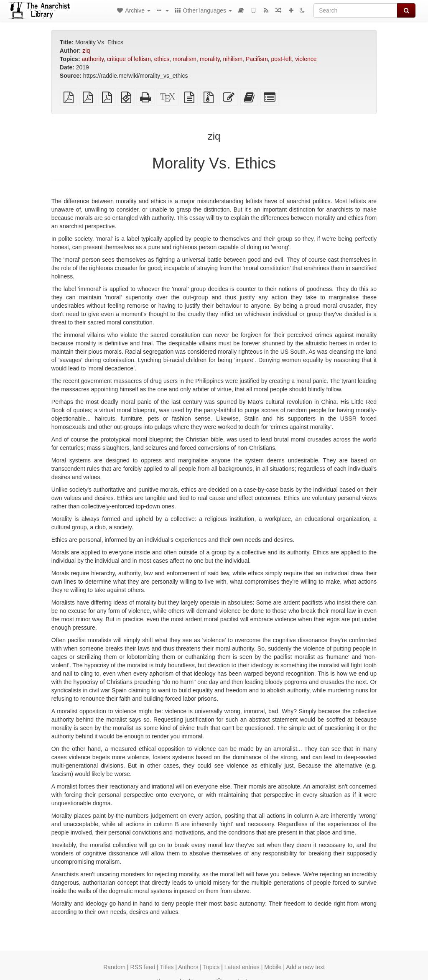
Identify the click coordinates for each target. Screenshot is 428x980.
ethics (162, 59)
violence (306, 59)
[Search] (355, 10)
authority (93, 59)
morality (210, 59)
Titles (167, 967)
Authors (188, 967)
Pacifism (257, 59)
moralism (185, 59)
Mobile (273, 967)
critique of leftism (129, 59)
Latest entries (242, 967)
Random (114, 967)
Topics (211, 967)
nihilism (233, 59)
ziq (86, 51)
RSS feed (143, 967)
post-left (282, 59)
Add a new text (305, 967)
